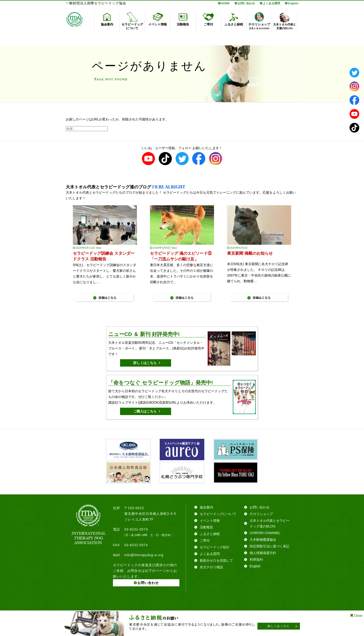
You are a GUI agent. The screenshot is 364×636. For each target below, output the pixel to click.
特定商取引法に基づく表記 (270, 546)
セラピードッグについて (218, 514)
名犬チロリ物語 (211, 567)
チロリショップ (261, 514)
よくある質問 (271, 3)
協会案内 (206, 507)
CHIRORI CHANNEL (265, 533)
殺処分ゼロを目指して (216, 560)
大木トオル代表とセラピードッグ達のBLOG (270, 523)
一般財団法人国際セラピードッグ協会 (96, 3)
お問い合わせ (246, 3)
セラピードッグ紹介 (215, 547)
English (293, 3)
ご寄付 (205, 540)
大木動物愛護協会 (263, 540)
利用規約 (256, 559)
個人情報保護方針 (263, 553)
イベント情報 (210, 521)
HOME (225, 3)
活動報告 (206, 527)
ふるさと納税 (210, 534)
